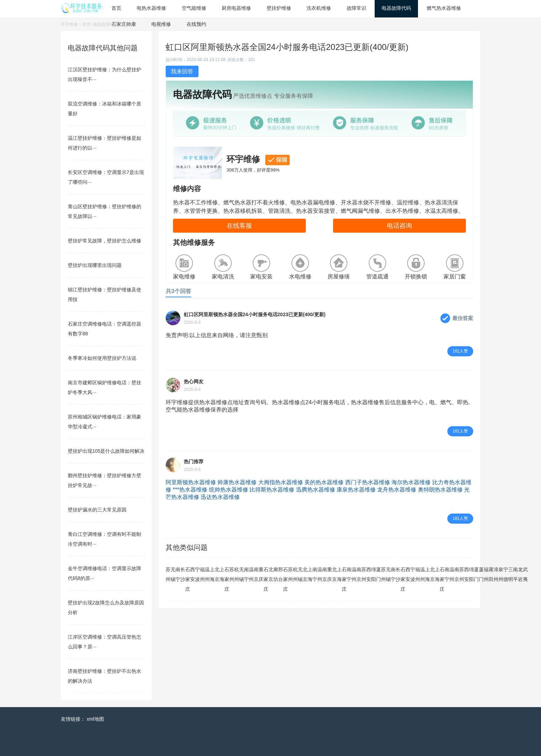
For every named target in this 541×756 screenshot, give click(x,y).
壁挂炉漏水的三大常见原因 (97, 510)
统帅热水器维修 (229, 490)
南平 (515, 574)
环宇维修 (69, 24)
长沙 (183, 574)
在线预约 (196, 24)
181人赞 (460, 351)
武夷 (525, 574)
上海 (212, 574)
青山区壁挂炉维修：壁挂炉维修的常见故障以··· (104, 211)
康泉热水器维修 (356, 490)
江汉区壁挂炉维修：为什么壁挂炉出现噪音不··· (104, 74)
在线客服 (239, 226)
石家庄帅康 (124, 24)
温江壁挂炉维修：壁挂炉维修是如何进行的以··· (104, 143)
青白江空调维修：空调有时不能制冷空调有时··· (104, 539)
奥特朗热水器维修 (440, 490)
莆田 (491, 574)
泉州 (501, 574)
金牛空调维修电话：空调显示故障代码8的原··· (104, 573)
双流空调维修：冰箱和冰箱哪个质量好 (104, 109)
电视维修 (161, 24)
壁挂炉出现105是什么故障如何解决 (106, 451)
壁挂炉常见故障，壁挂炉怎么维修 (104, 241)
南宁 (178, 574)
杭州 (237, 574)
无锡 (173, 574)
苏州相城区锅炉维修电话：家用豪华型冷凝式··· (104, 422)
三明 (511, 574)
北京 (217, 574)
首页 (86, 24)
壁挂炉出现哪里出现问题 (95, 265)
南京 (256, 574)
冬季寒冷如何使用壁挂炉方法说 (102, 358)
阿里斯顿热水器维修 (191, 482)
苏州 (168, 574)
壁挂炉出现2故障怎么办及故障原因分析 (106, 608)
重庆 (261, 574)
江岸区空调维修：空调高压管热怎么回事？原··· (104, 642)
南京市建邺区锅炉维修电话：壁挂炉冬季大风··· (104, 387)
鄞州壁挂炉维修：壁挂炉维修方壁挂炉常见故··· (104, 480)
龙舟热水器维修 (397, 490)
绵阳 (374, 574)
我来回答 (182, 71)
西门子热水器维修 (368, 482)
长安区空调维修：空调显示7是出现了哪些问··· (106, 177)
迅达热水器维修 (220, 497)
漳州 (496, 574)
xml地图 (95, 719)
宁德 (506, 574)
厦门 (378, 574)
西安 (193, 574)
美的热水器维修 (324, 482)
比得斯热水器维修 (272, 490)
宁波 (197, 574)
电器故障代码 (106, 24)
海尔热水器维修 (411, 482)
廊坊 (276, 574)
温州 (207, 574)
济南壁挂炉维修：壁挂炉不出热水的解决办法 (104, 676)
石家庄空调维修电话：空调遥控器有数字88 (104, 329)
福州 (202, 574)
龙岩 (520, 574)
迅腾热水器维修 (316, 490)
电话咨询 (399, 226)
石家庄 (188, 579)
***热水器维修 (190, 490)
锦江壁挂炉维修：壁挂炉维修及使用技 (104, 295)
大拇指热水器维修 (281, 482)
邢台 (281, 574)
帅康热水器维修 (237, 482)
